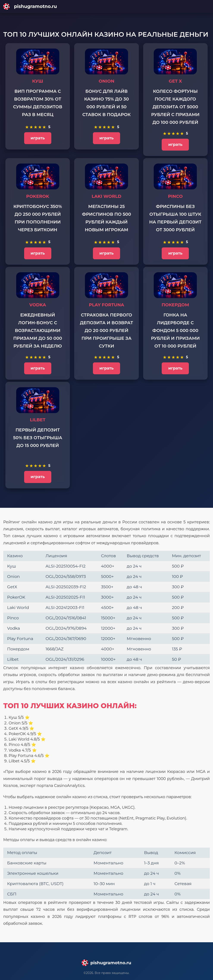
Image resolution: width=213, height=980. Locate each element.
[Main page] (106, 6)
